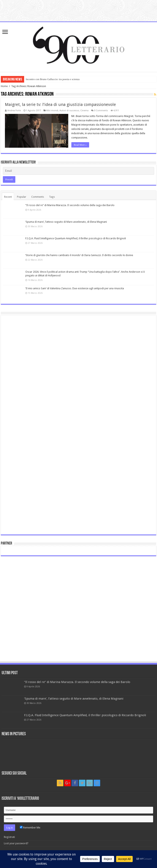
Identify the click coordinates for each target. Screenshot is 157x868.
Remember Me (30, 828)
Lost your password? (16, 843)
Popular (22, 197)
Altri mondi (52, 111)
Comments (38, 197)
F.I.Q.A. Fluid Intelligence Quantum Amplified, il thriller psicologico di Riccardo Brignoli (76, 238)
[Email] (78, 171)
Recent (8, 197)
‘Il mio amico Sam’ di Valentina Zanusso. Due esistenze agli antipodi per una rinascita (75, 288)
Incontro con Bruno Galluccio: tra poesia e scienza (53, 79)
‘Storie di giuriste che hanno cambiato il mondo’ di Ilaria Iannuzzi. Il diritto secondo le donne (79, 255)
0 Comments (101, 111)
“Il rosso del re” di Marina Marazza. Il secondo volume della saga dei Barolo (70, 205)
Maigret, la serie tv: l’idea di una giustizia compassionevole (60, 104)
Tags (52, 197)
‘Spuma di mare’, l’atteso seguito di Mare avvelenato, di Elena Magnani (66, 222)
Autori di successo (69, 111)
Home (4, 86)
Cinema (84, 111)
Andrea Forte (14, 111)
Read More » (80, 145)
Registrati (9, 837)
